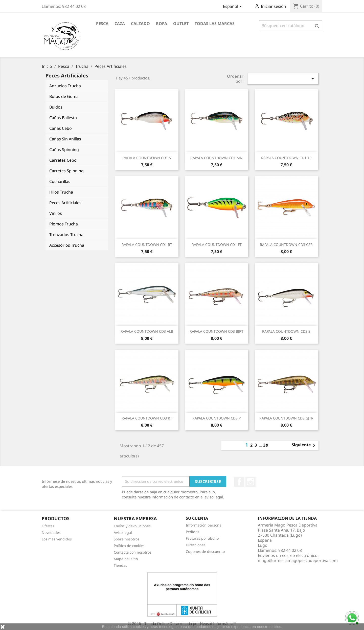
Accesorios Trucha (67, 245)
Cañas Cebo (61, 128)
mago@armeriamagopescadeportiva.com (298, 560)
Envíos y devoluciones (132, 526)
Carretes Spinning (66, 171)
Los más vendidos (57, 539)
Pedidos (192, 532)
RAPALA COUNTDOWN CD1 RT (147, 245)
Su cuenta (197, 518)
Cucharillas (60, 181)
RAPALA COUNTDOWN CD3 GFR (286, 245)
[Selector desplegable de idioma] (233, 7)
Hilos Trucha (61, 192)
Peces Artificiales (65, 203)
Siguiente (304, 445)
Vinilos (56, 213)
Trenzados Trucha (66, 235)
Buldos (56, 107)
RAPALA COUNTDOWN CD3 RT (147, 418)
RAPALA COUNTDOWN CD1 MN (217, 158)
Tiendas (120, 565)
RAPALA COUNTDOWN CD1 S (147, 158)
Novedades (51, 532)
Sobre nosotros (127, 539)
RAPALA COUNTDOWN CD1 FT (217, 245)
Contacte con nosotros (133, 552)
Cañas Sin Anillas (65, 139)
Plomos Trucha (64, 224)
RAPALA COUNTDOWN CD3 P (217, 418)
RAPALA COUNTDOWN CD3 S (286, 331)
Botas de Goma (64, 96)
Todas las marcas (215, 24)
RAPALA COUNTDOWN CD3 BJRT (217, 331)
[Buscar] (291, 26)
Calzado (140, 24)
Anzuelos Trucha (65, 86)
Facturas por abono (202, 538)
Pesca (102, 24)
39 (266, 445)
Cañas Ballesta (63, 118)
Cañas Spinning (64, 150)
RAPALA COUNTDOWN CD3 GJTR (286, 418)
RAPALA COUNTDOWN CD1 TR (286, 158)
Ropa (162, 24)
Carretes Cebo (63, 160)
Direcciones (196, 545)
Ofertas (48, 526)
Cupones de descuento (205, 551)
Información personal (204, 525)
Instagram (251, 482)
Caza (120, 24)
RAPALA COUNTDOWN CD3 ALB (147, 331)
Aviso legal (123, 532)
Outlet (181, 24)
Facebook (239, 482)
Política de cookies (129, 546)
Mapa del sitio (126, 559)
